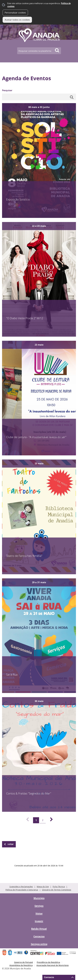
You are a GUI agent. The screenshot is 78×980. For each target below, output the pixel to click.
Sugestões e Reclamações (21, 887)
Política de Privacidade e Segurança (22, 890)
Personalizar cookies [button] (15, 13)
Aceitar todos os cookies (17, 20)
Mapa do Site (43, 887)
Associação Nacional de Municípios (53, 965)
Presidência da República (48, 962)
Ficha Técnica (59, 887)
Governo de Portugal (24, 962)
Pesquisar (7, 90)
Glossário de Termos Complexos (57, 890)
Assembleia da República (21, 965)
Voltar (11, 844)
